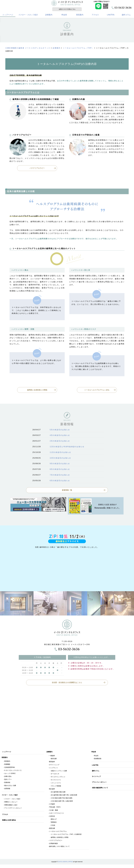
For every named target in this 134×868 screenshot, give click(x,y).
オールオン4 (55, 775)
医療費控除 (98, 760)
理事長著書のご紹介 (11, 806)
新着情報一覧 (67, 491)
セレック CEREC (10, 774)
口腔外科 (52, 817)
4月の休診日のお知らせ (60, 436)
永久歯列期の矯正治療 (58, 793)
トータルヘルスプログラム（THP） (78, 49)
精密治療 (52, 829)
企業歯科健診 (53, 844)
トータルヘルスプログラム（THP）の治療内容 (66, 835)
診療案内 (49, 16)
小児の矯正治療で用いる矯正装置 (62, 802)
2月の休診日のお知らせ (60, 442)
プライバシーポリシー (100, 783)
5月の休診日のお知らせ (60, 431)
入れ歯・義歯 (53, 811)
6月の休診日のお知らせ (60, 482)
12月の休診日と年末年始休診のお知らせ (67, 448)
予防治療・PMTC (55, 808)
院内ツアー (8, 780)
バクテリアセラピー (37, 169)
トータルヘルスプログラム (58, 832)
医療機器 (7, 765)
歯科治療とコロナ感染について (59, 847)
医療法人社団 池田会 (9, 821)
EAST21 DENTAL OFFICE (65, 863)
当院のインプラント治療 (59, 772)
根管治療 (54, 760)
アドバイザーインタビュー (13, 809)
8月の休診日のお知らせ (60, 470)
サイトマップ (97, 777)
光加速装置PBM (10, 768)
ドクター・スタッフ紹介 (28, 16)
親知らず (54, 820)
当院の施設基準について (100, 789)
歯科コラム (126, 16)
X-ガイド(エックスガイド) (13, 771)
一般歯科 (52, 757)
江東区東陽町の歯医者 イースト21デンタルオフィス (28, 49)
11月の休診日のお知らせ (60, 453)
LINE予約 (111, 16)
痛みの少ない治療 (10, 786)
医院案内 (80, 16)
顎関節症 (54, 823)
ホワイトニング (54, 766)
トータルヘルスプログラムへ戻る (97, 391)
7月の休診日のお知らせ (60, 476)
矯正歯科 (52, 790)
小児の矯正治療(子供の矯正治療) (62, 799)
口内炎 (53, 826)
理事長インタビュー (11, 803)
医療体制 (7, 783)
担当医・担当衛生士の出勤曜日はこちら (67, 683)
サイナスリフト (56, 781)
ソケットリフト (56, 784)
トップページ (8, 16)
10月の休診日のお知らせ (60, 459)
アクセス (95, 16)
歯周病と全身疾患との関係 (37, 391)
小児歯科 (52, 805)
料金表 (64, 16)
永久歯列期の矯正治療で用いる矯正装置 (64, 796)
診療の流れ (8, 777)
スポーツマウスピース (56, 814)
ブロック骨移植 (56, 787)
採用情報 (7, 789)
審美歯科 (52, 763)
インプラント (53, 769)
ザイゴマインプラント (58, 778)
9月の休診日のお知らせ (60, 465)
